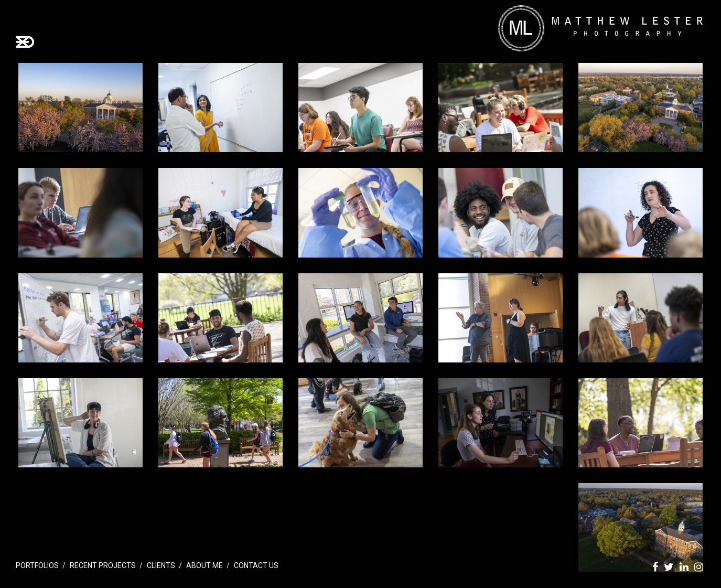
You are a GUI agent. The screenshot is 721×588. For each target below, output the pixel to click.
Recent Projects (103, 565)
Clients (161, 565)
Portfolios (37, 565)
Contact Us (256, 565)
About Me (205, 565)
